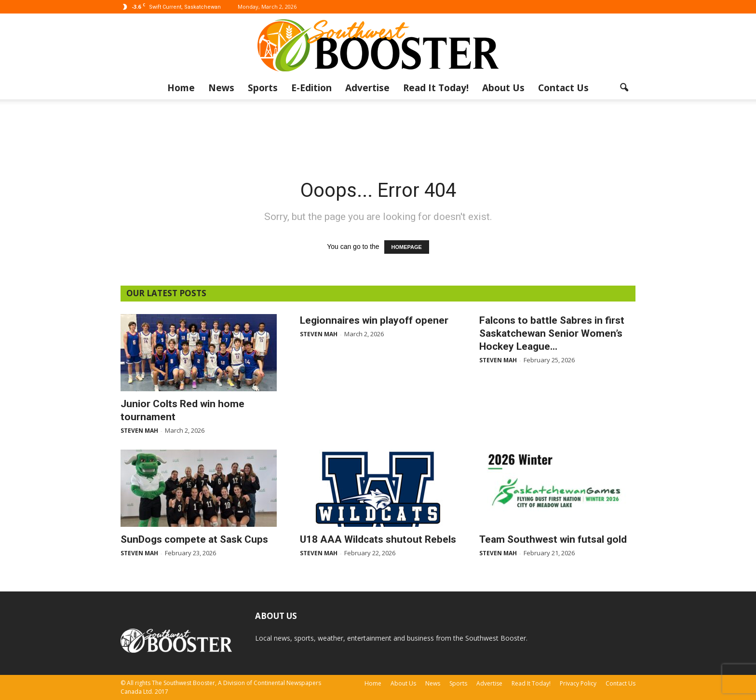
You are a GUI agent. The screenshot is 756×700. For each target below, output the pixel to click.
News (221, 88)
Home (181, 88)
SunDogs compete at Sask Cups (194, 539)
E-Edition (311, 88)
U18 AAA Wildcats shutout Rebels (378, 539)
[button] (624, 88)
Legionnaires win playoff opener (374, 320)
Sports (263, 88)
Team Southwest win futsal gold (553, 539)
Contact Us (563, 88)
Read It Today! (436, 88)
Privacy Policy (578, 683)
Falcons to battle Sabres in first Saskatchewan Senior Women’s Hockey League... (552, 333)
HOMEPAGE (407, 247)
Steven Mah (139, 431)
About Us (503, 88)
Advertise (367, 88)
